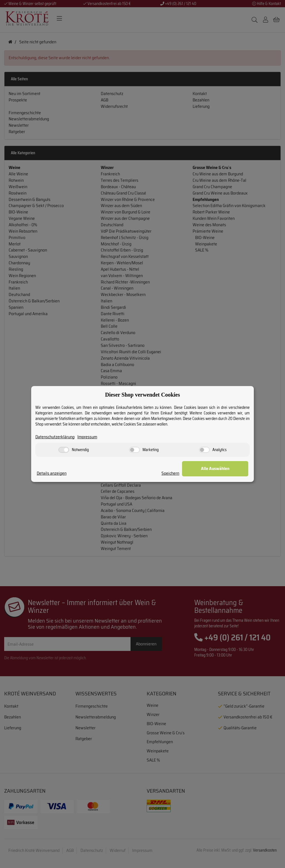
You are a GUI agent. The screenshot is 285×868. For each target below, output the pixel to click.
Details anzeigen (52, 473)
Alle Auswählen (220, 469)
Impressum (88, 437)
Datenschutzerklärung (55, 437)
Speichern (181, 473)
